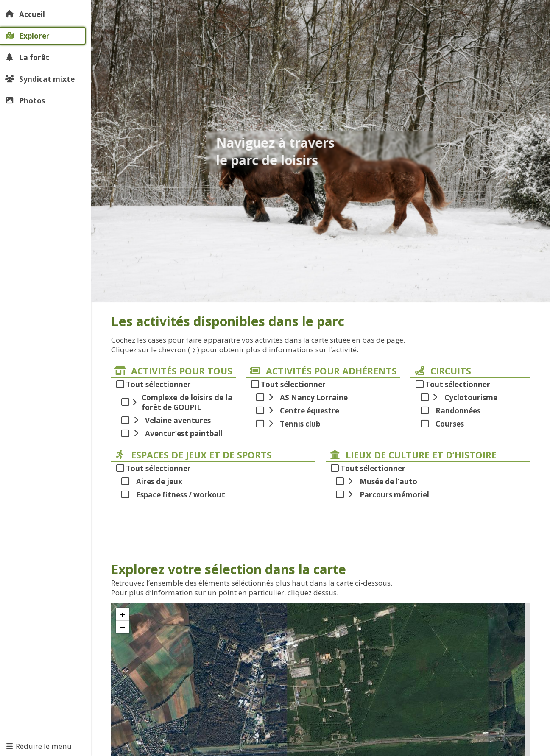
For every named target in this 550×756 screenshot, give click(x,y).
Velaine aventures (171, 420)
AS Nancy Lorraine (307, 398)
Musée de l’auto (381, 481)
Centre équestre (303, 411)
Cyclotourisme (464, 398)
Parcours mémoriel (387, 495)
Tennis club (293, 424)
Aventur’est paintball (177, 434)
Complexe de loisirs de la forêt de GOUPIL (182, 402)
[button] (123, 614)
